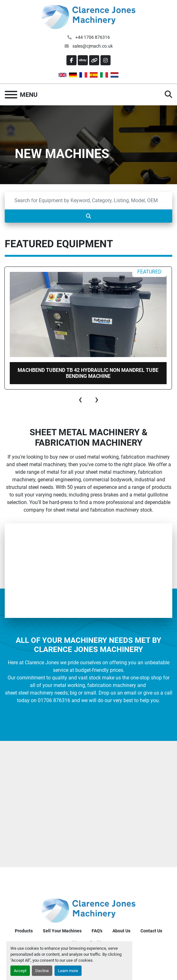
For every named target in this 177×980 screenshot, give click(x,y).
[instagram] (106, 60)
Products (24, 931)
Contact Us (151, 931)
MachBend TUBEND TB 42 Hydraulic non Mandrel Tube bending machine (88, 373)
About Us (121, 931)
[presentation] (80, 399)
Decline (42, 971)
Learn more (68, 971)
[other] (94, 60)
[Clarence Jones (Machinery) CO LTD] (89, 910)
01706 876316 (54, 700)
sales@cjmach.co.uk (92, 46)
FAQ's (97, 931)
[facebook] (71, 60)
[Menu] (11, 95)
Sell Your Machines (62, 931)
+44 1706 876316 (92, 37)
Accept (20, 971)
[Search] (88, 201)
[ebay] (83, 60)
